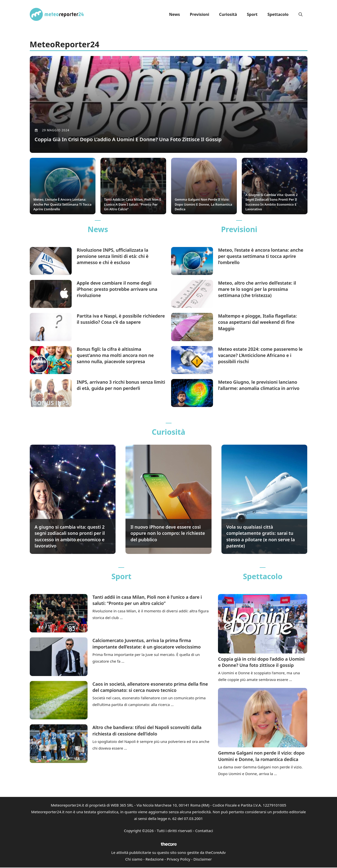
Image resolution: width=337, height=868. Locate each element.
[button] (301, 14)
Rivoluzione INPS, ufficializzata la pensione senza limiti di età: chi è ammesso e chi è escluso (112, 256)
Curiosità (228, 14)
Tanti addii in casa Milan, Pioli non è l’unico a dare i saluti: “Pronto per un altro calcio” (147, 601)
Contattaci (204, 831)
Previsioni (200, 14)
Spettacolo (278, 14)
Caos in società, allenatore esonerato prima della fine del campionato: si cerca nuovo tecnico (150, 688)
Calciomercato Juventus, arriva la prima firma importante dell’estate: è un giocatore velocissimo (147, 644)
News (175, 14)
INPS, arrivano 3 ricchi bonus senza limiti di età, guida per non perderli (121, 386)
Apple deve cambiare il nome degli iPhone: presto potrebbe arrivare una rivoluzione (117, 290)
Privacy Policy (179, 860)
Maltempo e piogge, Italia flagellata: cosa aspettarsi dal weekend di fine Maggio (257, 323)
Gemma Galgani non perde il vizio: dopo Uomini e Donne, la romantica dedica (261, 756)
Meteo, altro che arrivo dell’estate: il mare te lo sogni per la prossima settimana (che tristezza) (257, 290)
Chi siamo (134, 860)
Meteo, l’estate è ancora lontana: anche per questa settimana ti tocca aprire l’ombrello (261, 256)
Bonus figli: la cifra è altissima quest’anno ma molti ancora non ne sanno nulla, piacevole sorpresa (115, 355)
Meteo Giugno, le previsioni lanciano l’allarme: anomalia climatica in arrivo (259, 386)
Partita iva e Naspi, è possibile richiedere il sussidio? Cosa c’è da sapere (121, 319)
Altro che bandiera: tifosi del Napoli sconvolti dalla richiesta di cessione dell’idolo (147, 731)
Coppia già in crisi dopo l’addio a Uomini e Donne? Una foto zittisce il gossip (261, 663)
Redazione (155, 860)
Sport (252, 14)
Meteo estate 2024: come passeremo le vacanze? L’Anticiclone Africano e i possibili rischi (260, 355)
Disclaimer (203, 860)
